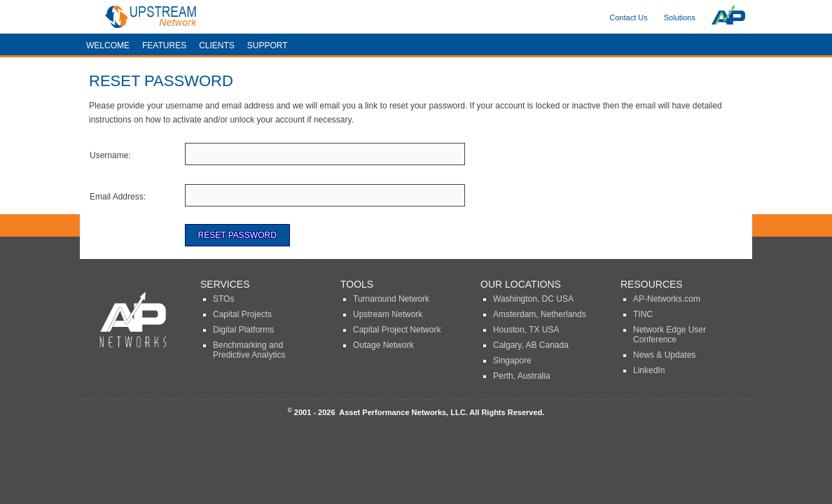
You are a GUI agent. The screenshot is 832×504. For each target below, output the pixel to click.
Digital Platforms (243, 330)
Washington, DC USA (533, 299)
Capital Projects (242, 314)
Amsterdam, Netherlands (540, 314)
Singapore (512, 360)
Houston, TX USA (526, 330)
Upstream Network (388, 314)
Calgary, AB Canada (531, 345)
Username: (110, 155)
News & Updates (664, 355)
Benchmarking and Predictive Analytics (249, 350)
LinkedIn (649, 370)
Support (268, 45)
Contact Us (628, 17)
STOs (223, 299)
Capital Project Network (397, 330)
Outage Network (383, 345)
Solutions (680, 17)
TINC (643, 314)
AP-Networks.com (667, 299)
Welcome (108, 45)
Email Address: (118, 197)
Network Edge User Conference (670, 335)
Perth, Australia (521, 376)
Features (164, 45)
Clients (217, 45)
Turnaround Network (391, 299)
